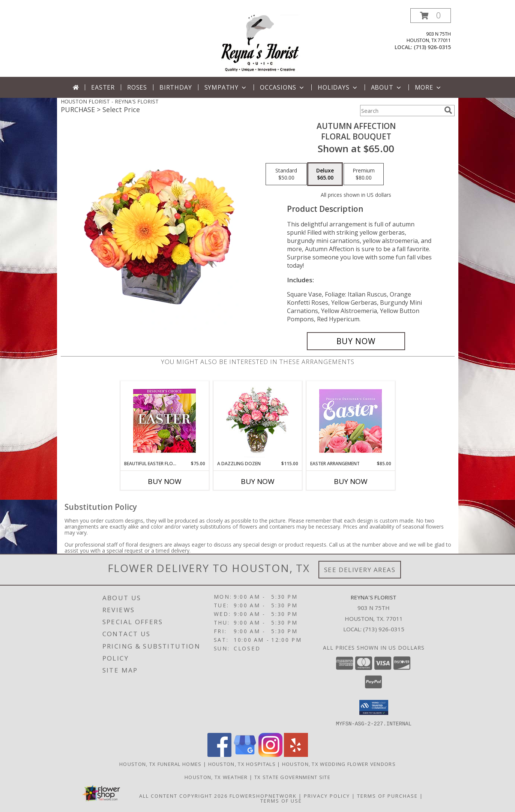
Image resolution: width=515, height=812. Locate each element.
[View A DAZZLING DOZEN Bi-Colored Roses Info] (257, 421)
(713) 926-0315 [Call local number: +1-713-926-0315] (432, 47)
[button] (431, 16)
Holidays (338, 87)
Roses (137, 87)
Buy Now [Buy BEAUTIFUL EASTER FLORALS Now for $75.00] (165, 481)
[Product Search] (401, 111)
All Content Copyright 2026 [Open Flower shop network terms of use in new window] (183, 796)
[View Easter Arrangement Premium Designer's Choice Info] (351, 421)
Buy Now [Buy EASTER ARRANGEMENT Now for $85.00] (351, 481)
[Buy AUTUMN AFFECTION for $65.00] (356, 341)
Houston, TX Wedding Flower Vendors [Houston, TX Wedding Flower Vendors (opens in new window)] (339, 764)
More (429, 87)
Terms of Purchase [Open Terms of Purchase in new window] (387, 796)
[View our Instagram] (270, 754)
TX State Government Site (292, 777)
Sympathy (226, 87)
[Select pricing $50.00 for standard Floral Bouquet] (286, 174)
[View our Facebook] (219, 754)
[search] (448, 110)
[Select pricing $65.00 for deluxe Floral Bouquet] (325, 174)
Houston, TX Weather (216, 777)
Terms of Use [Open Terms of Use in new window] (281, 800)
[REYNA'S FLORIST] (260, 43)
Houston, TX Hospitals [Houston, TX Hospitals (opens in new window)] (242, 764)
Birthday (176, 87)
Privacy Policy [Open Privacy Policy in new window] (327, 796)
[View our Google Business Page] (245, 754)
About (387, 87)
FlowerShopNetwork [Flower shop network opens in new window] (263, 796)
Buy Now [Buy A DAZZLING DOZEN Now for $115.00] (258, 481)
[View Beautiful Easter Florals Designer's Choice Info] (164, 421)
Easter (103, 87)
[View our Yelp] (296, 754)
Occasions (283, 87)
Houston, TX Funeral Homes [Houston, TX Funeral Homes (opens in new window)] (161, 764)
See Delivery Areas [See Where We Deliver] (360, 570)
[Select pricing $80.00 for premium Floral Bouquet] (364, 174)
